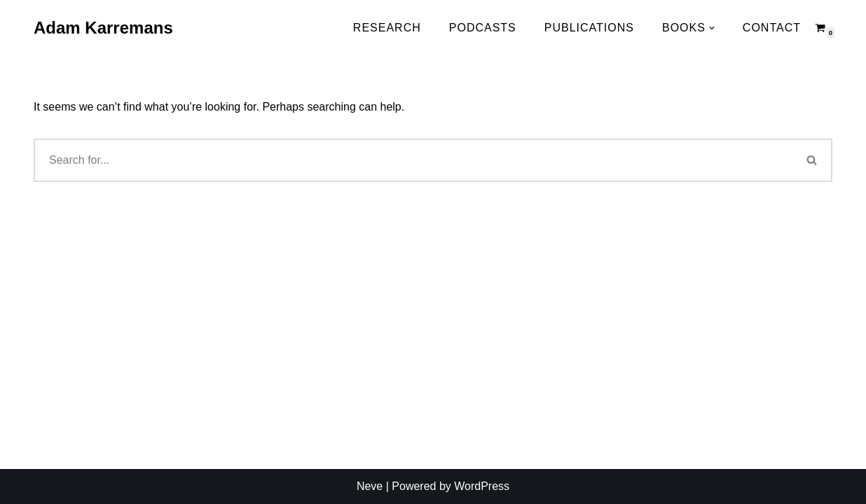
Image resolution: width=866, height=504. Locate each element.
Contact (772, 28)
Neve (370, 486)
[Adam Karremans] (103, 28)
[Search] (812, 160)
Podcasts (483, 28)
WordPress (482, 486)
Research (387, 28)
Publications (589, 28)
